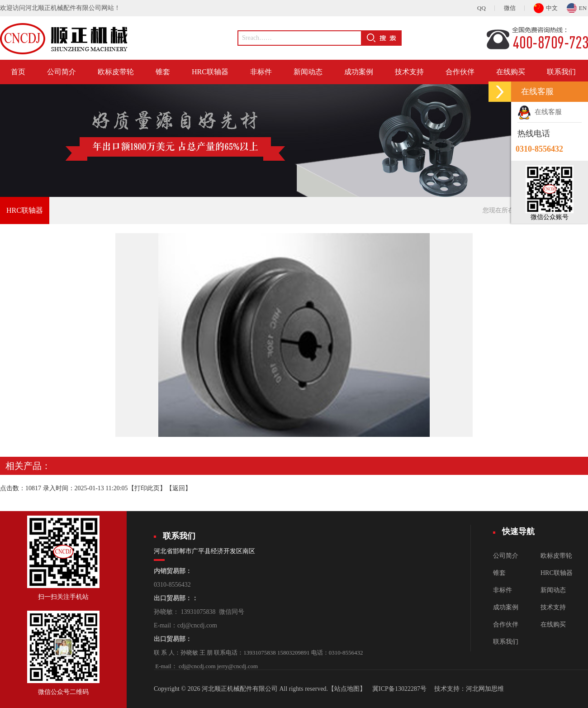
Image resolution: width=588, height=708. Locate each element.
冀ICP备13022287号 (399, 689)
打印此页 (147, 488)
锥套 (163, 72)
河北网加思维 (485, 689)
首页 (18, 72)
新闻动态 (308, 72)
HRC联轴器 (210, 72)
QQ (481, 8)
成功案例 (359, 72)
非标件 (261, 72)
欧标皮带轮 (116, 72)
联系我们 (561, 72)
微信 (510, 8)
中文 (546, 7)
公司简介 (62, 72)
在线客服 (540, 112)
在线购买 (511, 72)
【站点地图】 (347, 689)
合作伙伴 (460, 72)
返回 (179, 488)
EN (577, 7)
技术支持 (409, 72)
